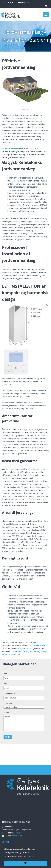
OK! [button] (25, 863)
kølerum (18, 654)
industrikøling (24, 651)
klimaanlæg (35, 651)
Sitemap (6, 842)
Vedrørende (8, 703)
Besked (7, 712)
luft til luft (33, 645)
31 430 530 (10, 2)
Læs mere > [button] (29, 856)
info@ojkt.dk (25, 2)
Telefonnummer (10, 693)
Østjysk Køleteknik (10, 148)
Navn (6, 674)
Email (6, 684)
